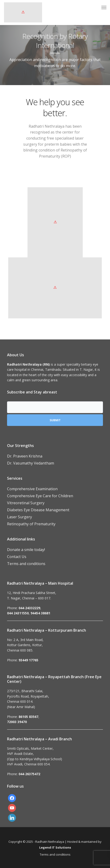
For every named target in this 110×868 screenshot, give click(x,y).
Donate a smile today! (26, 550)
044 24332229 (29, 608)
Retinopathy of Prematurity (31, 524)
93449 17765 (28, 660)
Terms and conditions (26, 564)
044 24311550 (18, 613)
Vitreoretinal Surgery (26, 503)
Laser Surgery (20, 517)
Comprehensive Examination (32, 489)
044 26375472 (29, 774)
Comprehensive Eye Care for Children (40, 496)
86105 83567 (28, 717)
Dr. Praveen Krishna (25, 456)
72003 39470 (17, 722)
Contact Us (17, 557)
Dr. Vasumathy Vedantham (31, 463)
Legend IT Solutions (55, 847)
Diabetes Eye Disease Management (38, 510)
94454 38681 (40, 613)
